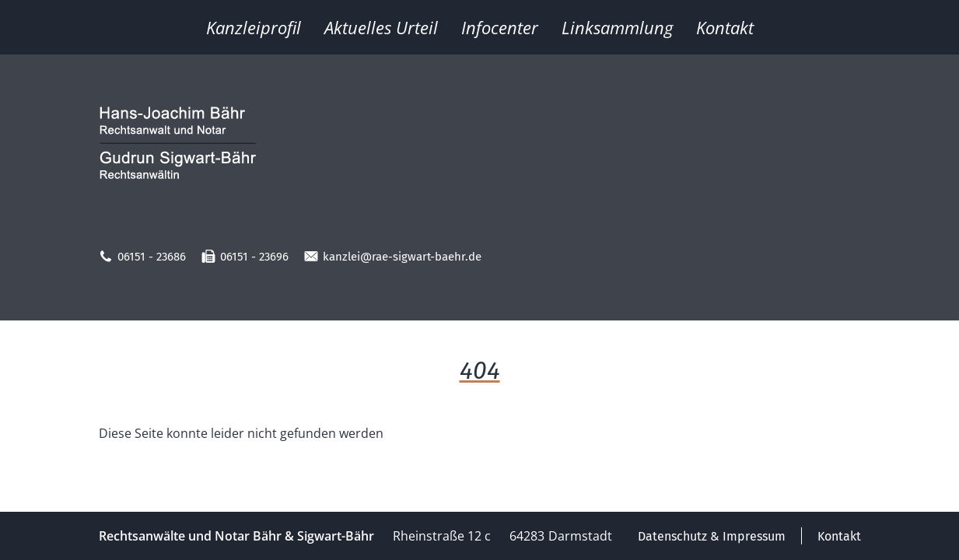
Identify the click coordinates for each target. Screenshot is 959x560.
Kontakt (725, 27)
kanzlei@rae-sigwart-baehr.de (393, 257)
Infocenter (500, 27)
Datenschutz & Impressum (712, 536)
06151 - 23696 (245, 257)
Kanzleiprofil (254, 27)
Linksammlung (617, 27)
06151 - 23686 (142, 257)
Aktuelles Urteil (381, 27)
